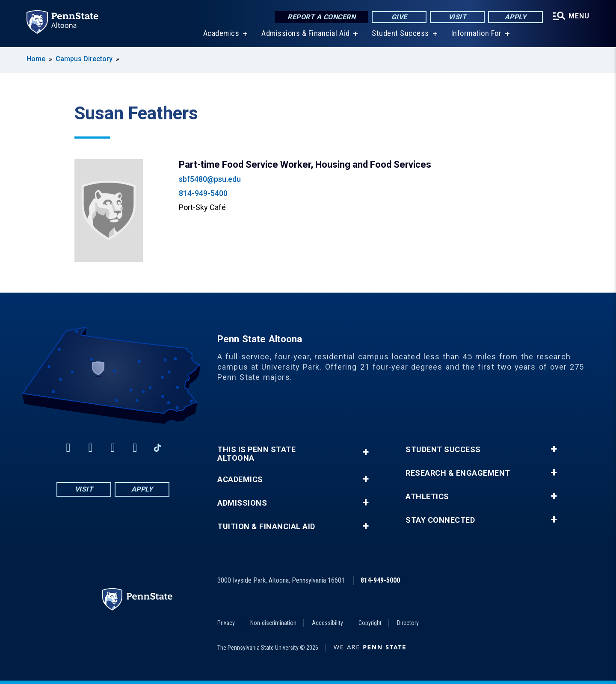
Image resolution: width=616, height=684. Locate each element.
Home (36, 59)
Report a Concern (321, 17)
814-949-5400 (203, 193)
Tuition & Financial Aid (266, 527)
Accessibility (327, 623)
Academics (221, 34)
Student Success (400, 34)
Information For (477, 34)
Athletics (427, 497)
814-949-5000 (380, 580)
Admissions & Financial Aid (305, 34)
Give (399, 17)
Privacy (226, 623)
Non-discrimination (273, 623)
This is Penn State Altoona (256, 454)
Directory (408, 623)
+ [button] (366, 452)
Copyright (370, 623)
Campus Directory (84, 59)
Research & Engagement (458, 473)
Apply (516, 17)
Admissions (242, 503)
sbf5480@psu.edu (210, 179)
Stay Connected (440, 520)
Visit (458, 17)
